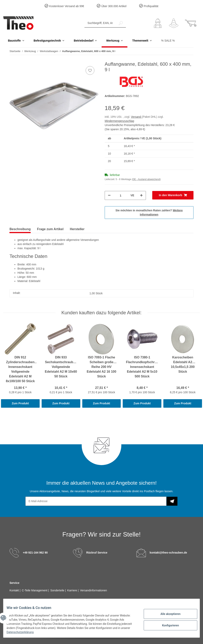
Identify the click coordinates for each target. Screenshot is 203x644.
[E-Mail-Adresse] (96, 501)
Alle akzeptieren (167, 615)
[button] (158, 23)
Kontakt (15, 590)
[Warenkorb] (191, 23)
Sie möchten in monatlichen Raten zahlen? (149, 212)
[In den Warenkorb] (173, 195)
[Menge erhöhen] (141, 195)
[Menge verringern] (109, 195)
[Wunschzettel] (174, 23)
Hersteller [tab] (77, 229)
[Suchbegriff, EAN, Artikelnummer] (100, 23)
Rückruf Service (97, 553)
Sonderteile (58, 590)
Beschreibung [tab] (20, 229)
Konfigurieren (167, 625)
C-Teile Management (35, 590)
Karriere (73, 590)
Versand (136, 117)
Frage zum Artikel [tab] (50, 229)
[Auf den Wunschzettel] (90, 70)
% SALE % (168, 41)
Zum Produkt (20, 403)
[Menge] (121, 195)
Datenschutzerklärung (36, 632)
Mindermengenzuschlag (119, 121)
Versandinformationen (93, 590)
